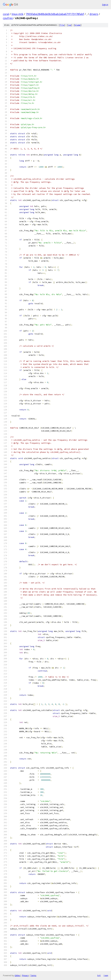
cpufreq (8, 18)
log (69, 25)
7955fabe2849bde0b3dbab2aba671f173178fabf (55, 14)
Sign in (105, 5)
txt (99, 975)
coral (6, 14)
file (62, 25)
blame (78, 25)
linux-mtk (17, 14)
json (106, 975)
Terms (33, 975)
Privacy (25, 975)
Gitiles (17, 975)
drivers (94, 14)
